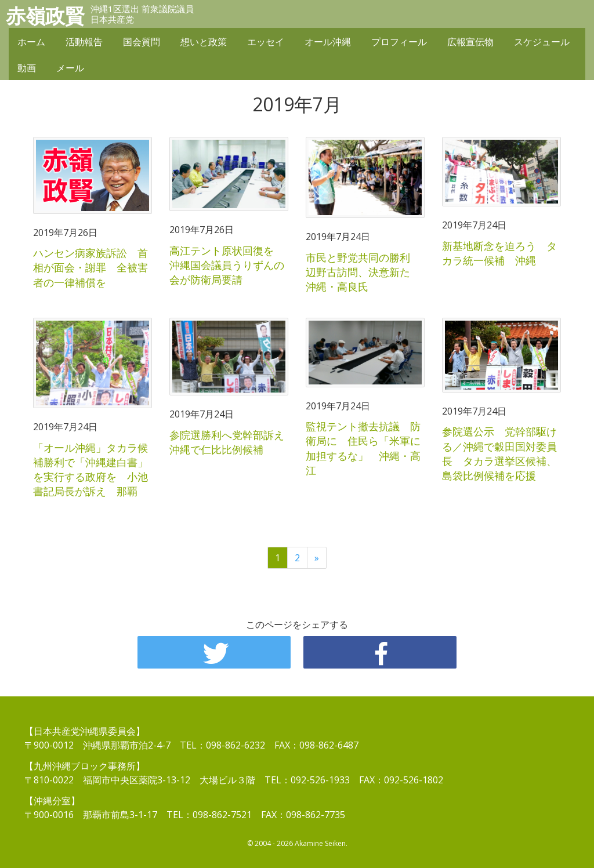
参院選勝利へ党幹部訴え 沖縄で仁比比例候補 (232, 442)
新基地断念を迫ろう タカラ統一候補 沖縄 (499, 253)
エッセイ (266, 42)
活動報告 (84, 42)
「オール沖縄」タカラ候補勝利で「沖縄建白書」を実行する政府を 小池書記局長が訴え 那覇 (90, 470)
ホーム (31, 42)
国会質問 (142, 42)
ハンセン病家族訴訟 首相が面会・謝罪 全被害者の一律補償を (90, 267)
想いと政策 (204, 42)
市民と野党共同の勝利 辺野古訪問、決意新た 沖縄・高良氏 (363, 272)
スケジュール (542, 42)
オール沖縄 (328, 42)
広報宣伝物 (470, 42)
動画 (27, 68)
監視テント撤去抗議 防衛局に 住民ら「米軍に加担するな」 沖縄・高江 (363, 448)
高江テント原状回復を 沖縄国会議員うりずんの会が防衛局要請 (227, 265)
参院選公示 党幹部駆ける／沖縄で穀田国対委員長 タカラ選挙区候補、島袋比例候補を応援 (499, 453)
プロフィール (399, 42)
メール (70, 68)
